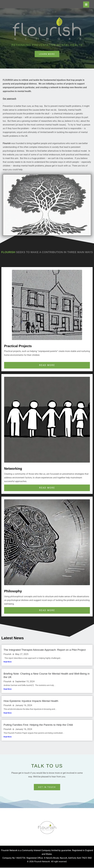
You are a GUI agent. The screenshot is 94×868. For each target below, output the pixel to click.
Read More (8, 662)
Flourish (7, 654)
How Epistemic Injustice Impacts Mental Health (31, 701)
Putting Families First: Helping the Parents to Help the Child (38, 725)
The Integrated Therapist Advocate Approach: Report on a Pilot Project (45, 650)
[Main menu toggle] (86, 5)
